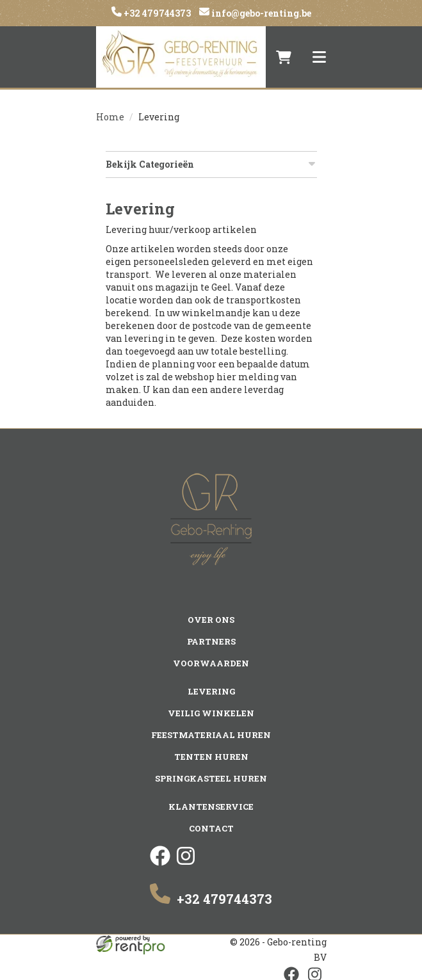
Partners (211, 641)
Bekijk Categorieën (211, 164)
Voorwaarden (211, 663)
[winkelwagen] (284, 57)
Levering (211, 691)
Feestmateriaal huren (211, 734)
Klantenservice (211, 806)
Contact (211, 828)
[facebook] (160, 862)
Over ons (211, 619)
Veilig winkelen (211, 712)
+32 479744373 (156, 13)
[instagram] (186, 862)
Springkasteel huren (211, 778)
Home (110, 117)
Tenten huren (211, 756)
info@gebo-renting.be (260, 13)
